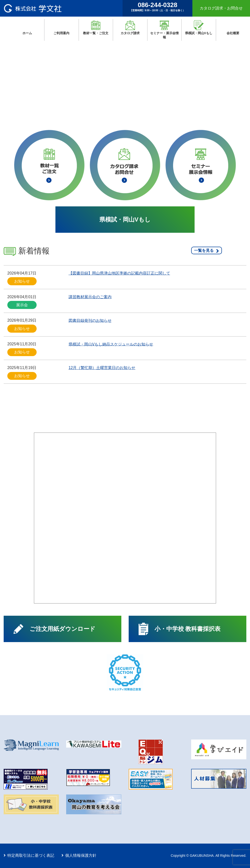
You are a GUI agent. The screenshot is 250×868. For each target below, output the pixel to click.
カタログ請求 (130, 33)
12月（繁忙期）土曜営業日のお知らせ (102, 368)
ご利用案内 (61, 33)
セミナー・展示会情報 (164, 35)
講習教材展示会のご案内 (90, 297)
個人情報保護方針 (81, 855)
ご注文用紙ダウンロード (62, 629)
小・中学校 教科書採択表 (188, 629)
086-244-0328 (157, 7)
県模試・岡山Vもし (199, 33)
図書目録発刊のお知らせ (90, 320)
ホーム (33, 33)
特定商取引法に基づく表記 (31, 855)
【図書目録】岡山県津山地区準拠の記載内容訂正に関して (119, 273)
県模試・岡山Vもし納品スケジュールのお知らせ (111, 344)
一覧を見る (204, 250)
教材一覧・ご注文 (96, 33)
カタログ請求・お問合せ (221, 8)
